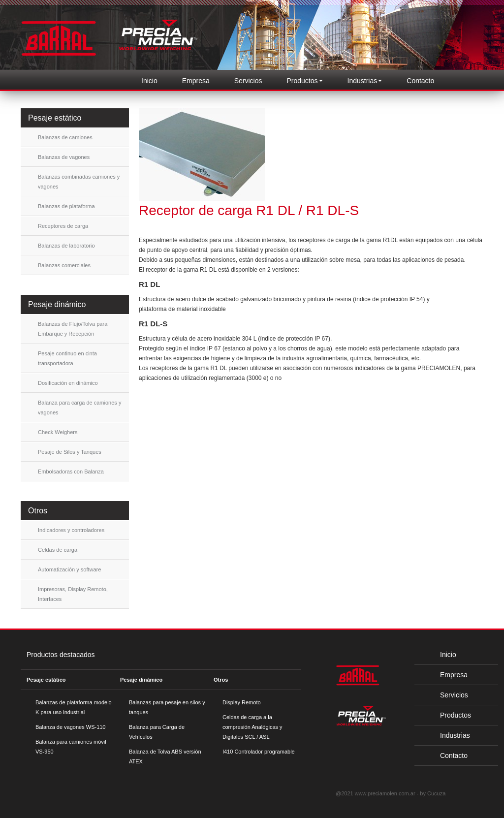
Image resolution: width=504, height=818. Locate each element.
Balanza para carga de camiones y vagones (79, 408)
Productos (448, 715)
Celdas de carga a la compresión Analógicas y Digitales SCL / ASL (252, 727)
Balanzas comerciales (64, 265)
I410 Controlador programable (259, 752)
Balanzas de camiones (65, 137)
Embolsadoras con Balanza (71, 472)
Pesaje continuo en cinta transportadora (67, 358)
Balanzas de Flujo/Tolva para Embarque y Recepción (73, 329)
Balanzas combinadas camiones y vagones (79, 182)
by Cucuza (433, 793)
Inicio (149, 81)
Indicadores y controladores (71, 530)
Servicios (248, 81)
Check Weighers (58, 432)
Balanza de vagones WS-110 (70, 727)
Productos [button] (305, 81)
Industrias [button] (365, 81)
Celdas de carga (58, 550)
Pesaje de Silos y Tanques (70, 452)
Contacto (420, 81)
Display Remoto (242, 702)
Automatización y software (69, 569)
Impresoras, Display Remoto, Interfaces (73, 594)
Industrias (447, 735)
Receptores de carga (63, 226)
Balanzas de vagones (64, 157)
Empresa (196, 81)
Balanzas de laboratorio (66, 246)
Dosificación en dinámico (68, 383)
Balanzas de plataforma (66, 206)
